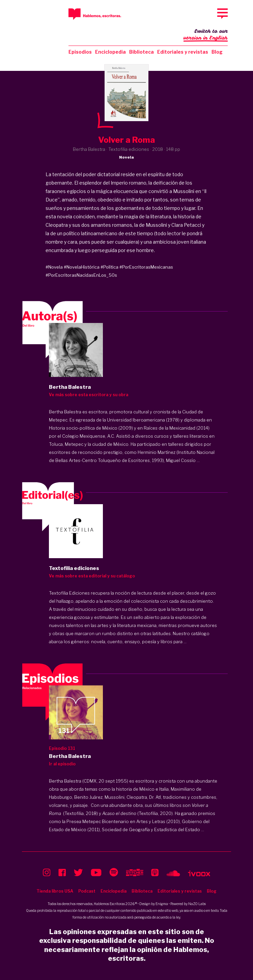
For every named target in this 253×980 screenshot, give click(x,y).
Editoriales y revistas (183, 52)
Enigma (162, 904)
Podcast (87, 891)
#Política (109, 267)
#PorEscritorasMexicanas (146, 267)
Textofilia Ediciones (69, 593)
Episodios (80, 52)
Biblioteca (142, 52)
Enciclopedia (110, 52)
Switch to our (206, 35)
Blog (217, 52)
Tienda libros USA (55, 891)
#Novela (54, 267)
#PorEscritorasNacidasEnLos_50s (81, 275)
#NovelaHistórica (82, 267)
